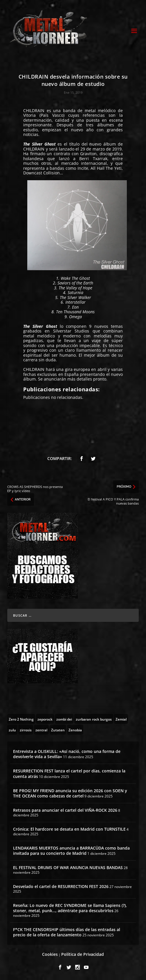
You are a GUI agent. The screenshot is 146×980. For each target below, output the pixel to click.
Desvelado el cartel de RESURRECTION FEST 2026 (61, 886)
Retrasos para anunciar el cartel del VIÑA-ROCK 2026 (65, 810)
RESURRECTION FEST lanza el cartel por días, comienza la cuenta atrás (69, 773)
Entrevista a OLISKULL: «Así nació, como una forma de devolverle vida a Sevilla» (67, 754)
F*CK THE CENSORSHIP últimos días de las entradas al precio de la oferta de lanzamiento (67, 932)
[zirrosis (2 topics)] (26, 730)
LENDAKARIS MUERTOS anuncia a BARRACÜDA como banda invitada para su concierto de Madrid (71, 851)
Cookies (50, 954)
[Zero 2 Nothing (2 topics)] (21, 719)
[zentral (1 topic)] (41, 730)
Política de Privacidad (83, 954)
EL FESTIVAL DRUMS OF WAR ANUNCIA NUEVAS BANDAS (68, 867)
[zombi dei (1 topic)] (64, 719)
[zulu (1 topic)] (12, 730)
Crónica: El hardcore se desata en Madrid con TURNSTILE (69, 829)
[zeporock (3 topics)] (45, 719)
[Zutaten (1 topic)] (58, 730)
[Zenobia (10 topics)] (75, 730)
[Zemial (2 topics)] (121, 719)
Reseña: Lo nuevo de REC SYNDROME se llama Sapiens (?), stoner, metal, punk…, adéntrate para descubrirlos (70, 908)
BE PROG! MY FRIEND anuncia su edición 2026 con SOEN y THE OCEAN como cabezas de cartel (70, 793)
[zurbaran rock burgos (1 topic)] (94, 719)
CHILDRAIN (34, 110)
